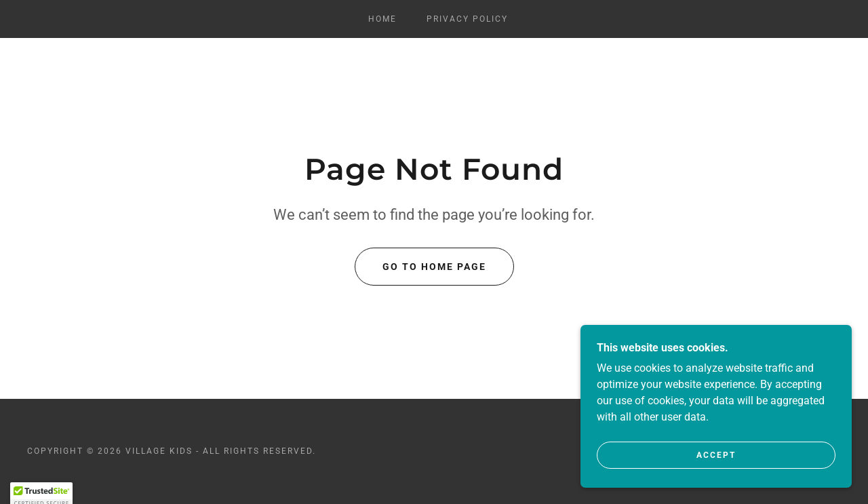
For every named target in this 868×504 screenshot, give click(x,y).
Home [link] (382, 19)
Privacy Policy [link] (467, 19)
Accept (716, 465)
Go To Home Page (434, 267)
